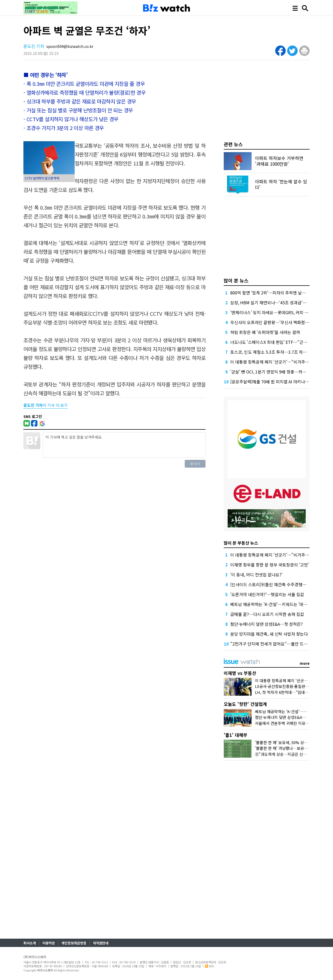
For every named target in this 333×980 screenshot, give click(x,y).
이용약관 (49, 943)
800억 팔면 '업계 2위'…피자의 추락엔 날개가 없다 (274, 293)
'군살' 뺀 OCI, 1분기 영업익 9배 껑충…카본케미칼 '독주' (280, 372)
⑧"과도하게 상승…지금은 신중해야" (285, 754)
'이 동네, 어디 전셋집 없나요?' (256, 575)
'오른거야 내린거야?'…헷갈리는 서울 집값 (267, 594)
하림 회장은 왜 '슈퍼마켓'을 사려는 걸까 (265, 332)
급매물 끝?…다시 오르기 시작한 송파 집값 (267, 614)
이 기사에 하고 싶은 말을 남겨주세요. (124, 445)
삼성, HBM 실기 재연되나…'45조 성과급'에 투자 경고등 (279, 302)
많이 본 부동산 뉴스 (241, 543)
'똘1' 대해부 (236, 735)
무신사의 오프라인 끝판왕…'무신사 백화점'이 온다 (274, 322)
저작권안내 (101, 943)
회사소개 (30, 943)
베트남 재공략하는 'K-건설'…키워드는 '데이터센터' (275, 604)
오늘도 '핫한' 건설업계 (245, 704)
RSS (209, 966)
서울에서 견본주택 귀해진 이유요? (283, 723)
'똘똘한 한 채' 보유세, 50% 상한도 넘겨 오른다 (293, 742)
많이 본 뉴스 (236, 280)
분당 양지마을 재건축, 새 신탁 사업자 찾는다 (269, 634)
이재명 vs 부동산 (240, 673)
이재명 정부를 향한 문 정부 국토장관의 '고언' (270, 565)
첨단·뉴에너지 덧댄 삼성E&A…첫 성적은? (267, 624)
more (305, 663)
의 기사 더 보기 (46, 405)
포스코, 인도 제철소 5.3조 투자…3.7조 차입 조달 (273, 352)
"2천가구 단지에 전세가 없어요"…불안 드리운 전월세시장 (281, 644)
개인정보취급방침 (74, 943)
